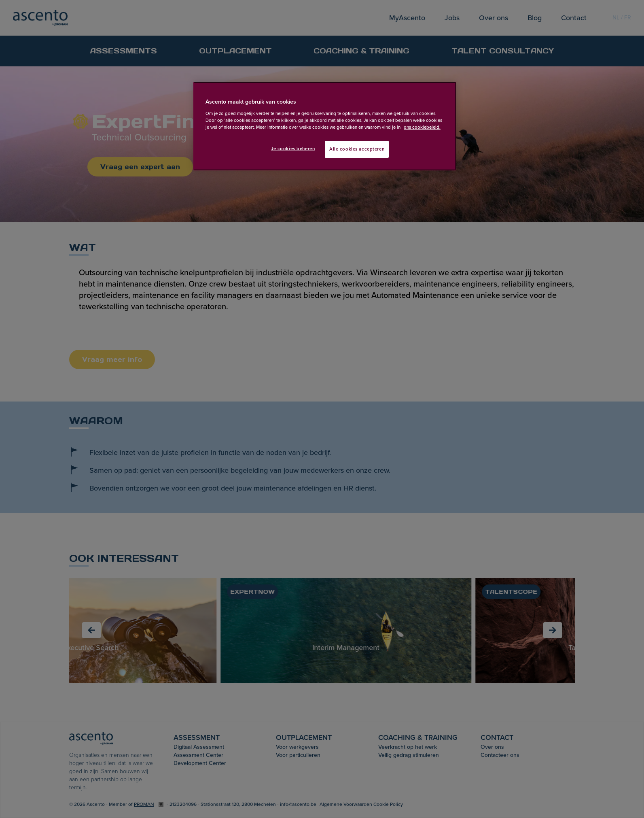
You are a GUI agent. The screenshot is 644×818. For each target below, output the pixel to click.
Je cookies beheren (293, 149)
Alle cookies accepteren (357, 149)
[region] (325, 126)
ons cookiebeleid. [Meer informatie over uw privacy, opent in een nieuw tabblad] (422, 127)
